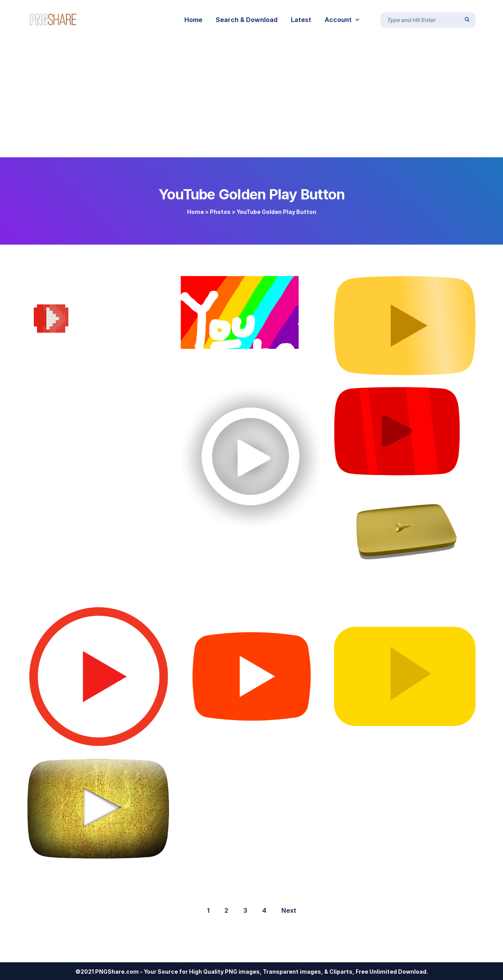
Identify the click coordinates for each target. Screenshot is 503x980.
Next (289, 910)
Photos (220, 212)
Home (196, 212)
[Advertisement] (251, 98)
